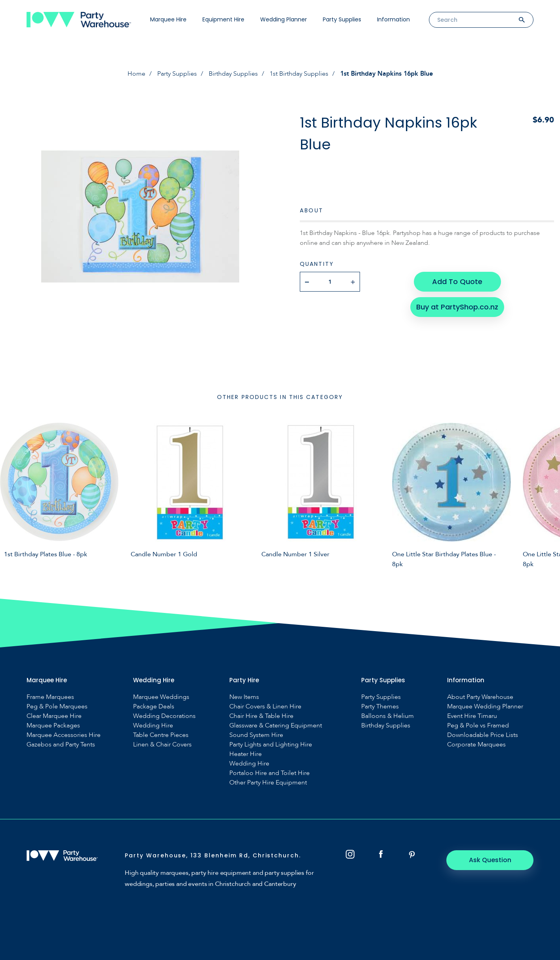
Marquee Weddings (161, 697)
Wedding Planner (284, 19)
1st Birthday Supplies (299, 74)
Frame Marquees (50, 697)
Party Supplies (342, 19)
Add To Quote (457, 282)
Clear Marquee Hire (54, 716)
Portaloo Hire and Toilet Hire (270, 773)
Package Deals (154, 707)
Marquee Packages (53, 726)
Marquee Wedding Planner (485, 707)
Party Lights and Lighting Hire (271, 745)
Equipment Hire (223, 19)
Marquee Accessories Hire (64, 735)
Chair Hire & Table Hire (261, 716)
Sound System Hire (256, 735)
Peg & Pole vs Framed (478, 726)
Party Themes (380, 707)
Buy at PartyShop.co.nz (457, 307)
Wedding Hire (153, 726)
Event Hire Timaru (472, 716)
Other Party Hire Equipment (268, 783)
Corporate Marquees (476, 745)
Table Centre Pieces (161, 735)
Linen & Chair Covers (162, 745)
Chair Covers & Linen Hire (265, 707)
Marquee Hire (168, 19)
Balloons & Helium (388, 716)
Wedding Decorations (164, 716)
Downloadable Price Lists (483, 735)
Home (136, 74)
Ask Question (490, 860)
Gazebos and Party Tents (61, 745)
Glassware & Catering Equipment (276, 726)
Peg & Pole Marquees (57, 707)
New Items (244, 697)
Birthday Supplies (233, 74)
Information (393, 19)
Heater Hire (246, 754)
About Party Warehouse (480, 697)
